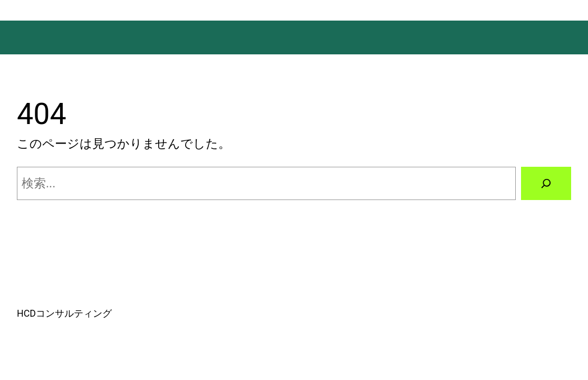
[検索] (546, 184)
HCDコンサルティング (64, 313)
